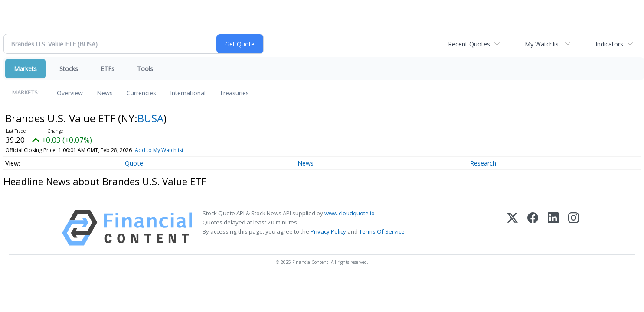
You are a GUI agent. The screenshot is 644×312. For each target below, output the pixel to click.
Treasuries (234, 93)
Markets (25, 69)
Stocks (69, 69)
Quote (134, 163)
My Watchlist (543, 44)
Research (483, 163)
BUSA (150, 118)
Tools (145, 69)
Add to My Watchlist (159, 150)
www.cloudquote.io (350, 213)
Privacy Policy (328, 231)
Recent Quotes (469, 44)
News (105, 93)
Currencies (141, 93)
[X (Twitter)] (512, 228)
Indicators (609, 44)
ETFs (108, 69)
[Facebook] (533, 228)
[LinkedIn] (553, 228)
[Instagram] (574, 228)
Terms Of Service (382, 231)
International (188, 93)
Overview (70, 93)
